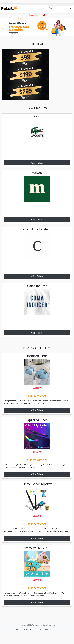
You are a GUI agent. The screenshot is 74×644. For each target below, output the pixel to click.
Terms (34, 629)
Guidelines (26, 629)
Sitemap (48, 629)
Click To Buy (37, 163)
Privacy (40, 629)
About (18, 629)
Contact (56, 629)
